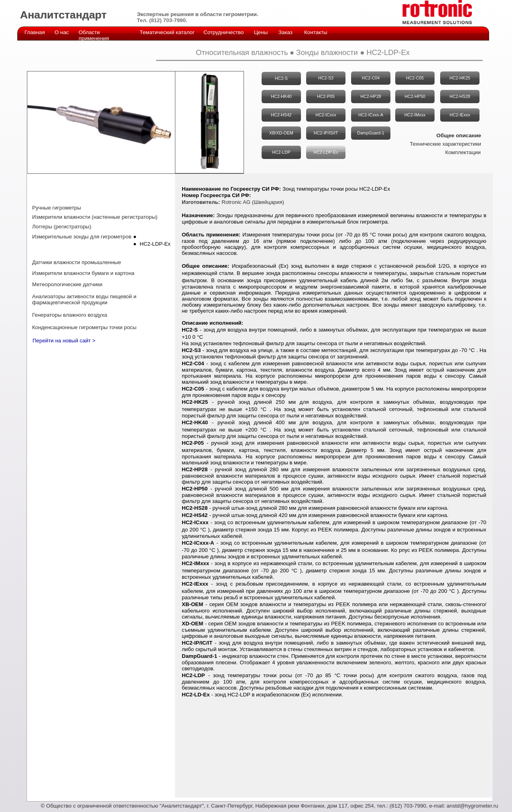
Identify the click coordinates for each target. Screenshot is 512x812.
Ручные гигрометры (57, 208)
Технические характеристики (445, 144)
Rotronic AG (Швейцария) (253, 202)
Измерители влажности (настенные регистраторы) (95, 217)
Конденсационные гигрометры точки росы (84, 327)
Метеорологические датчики (67, 284)
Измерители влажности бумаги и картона (83, 273)
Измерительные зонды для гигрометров (82, 237)
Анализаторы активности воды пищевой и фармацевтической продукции (84, 299)
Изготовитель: (201, 202)
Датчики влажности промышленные (77, 262)
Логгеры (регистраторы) (62, 227)
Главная (35, 32)
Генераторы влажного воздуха (70, 315)
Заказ (285, 32)
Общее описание (459, 135)
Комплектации (463, 152)
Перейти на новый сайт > (64, 341)
